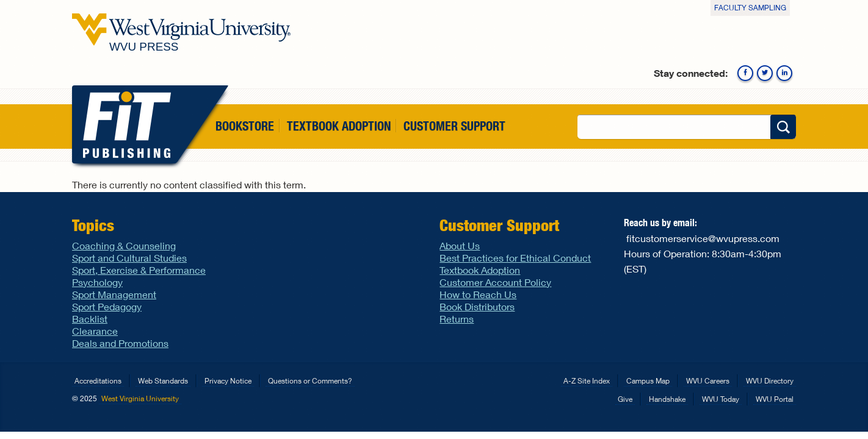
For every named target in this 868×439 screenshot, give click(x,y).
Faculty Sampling (750, 8)
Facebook (745, 73)
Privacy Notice (228, 381)
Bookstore (245, 126)
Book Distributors (477, 306)
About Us (460, 245)
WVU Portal (775, 399)
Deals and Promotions (120, 343)
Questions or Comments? (310, 381)
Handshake (667, 399)
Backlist (90, 319)
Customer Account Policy (495, 282)
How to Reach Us (478, 294)
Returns (457, 319)
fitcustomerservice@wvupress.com (703, 238)
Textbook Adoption (339, 126)
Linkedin (784, 73)
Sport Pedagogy (107, 306)
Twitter (765, 73)
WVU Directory (770, 381)
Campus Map (648, 381)
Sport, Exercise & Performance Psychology (139, 276)
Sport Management (114, 294)
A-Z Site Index (587, 381)
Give (625, 399)
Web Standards (163, 381)
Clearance (95, 331)
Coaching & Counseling (124, 245)
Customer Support (454, 126)
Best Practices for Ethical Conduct (515, 258)
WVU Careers (708, 381)
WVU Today (721, 399)
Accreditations (98, 381)
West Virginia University (140, 398)
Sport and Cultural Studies (129, 258)
